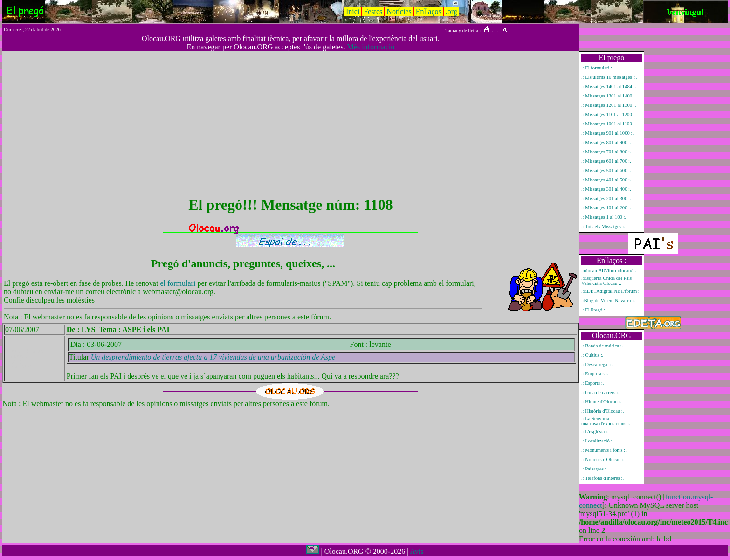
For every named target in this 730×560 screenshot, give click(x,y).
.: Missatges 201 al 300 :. (606, 198)
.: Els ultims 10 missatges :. (609, 77)
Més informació (371, 47)
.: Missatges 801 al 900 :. (606, 142)
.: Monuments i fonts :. (604, 450)
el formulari (179, 283)
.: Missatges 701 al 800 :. (606, 152)
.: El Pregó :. (594, 310)
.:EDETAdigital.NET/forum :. (611, 291)
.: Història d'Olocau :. (603, 411)
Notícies (399, 11)
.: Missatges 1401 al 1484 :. (609, 86)
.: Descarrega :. (597, 364)
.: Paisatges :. (594, 469)
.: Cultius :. (592, 355)
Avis (417, 551)
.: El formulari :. (597, 68)
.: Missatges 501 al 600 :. (606, 170)
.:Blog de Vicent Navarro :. (608, 301)
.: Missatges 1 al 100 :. (604, 217)
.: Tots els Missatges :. (603, 226)
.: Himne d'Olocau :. (601, 402)
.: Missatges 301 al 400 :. (606, 189)
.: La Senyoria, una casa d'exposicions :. (606, 421)
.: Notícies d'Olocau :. (603, 460)
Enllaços (429, 11)
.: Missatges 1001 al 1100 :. (609, 124)
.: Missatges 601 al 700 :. (606, 161)
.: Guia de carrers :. (600, 392)
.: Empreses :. (595, 374)
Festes (373, 11)
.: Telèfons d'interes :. (603, 478)
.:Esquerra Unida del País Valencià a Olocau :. (606, 281)
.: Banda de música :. (602, 346)
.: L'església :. (595, 432)
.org (451, 11)
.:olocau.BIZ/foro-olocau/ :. (609, 271)
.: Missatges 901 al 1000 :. (607, 133)
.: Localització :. (597, 441)
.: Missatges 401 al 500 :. (606, 180)
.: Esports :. (593, 383)
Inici (353, 11)
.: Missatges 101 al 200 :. (606, 208)
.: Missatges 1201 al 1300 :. (609, 105)
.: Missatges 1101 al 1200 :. (609, 114)
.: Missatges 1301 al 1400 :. (609, 96)
